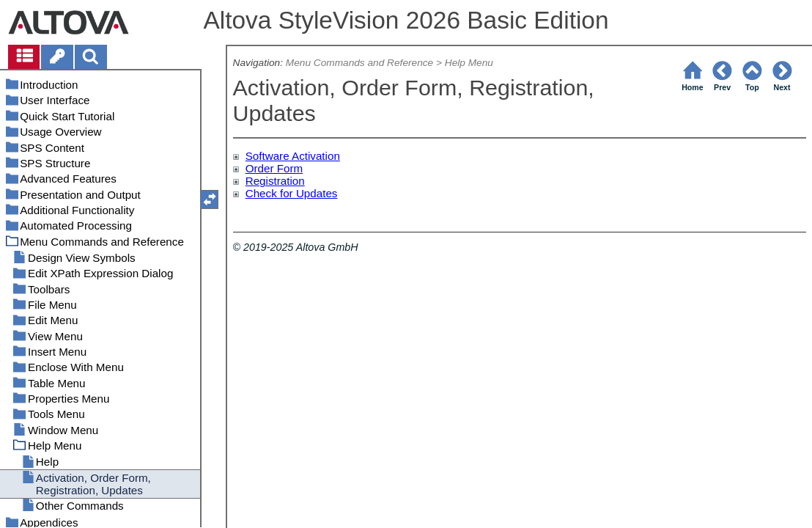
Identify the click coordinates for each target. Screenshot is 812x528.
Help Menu (469, 63)
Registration (275, 181)
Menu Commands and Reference (359, 63)
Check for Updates (292, 193)
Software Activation (293, 156)
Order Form (274, 168)
